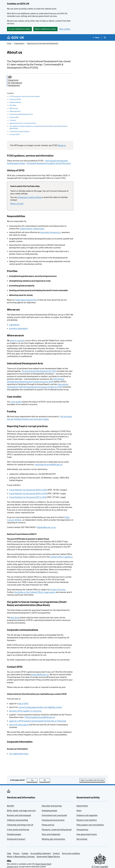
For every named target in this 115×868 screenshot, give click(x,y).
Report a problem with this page (92, 780)
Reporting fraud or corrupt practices (23, 123)
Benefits (11, 806)
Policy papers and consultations (90, 825)
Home (9, 43)
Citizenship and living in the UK (20, 825)
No (47, 780)
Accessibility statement (41, 853)
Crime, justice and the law (18, 830)
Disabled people (14, 834)
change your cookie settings (29, 197)
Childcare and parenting (17, 820)
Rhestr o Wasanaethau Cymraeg (21, 857)
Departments (82, 806)
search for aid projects (19, 725)
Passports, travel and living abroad (57, 830)
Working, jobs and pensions (53, 839)
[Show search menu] (105, 38)
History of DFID (15, 99)
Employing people (49, 811)
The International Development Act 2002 (39, 371)
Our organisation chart (19, 754)
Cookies (25, 853)
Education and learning (52, 806)
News (79, 811)
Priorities (13, 105)
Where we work (15, 111)
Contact (56, 853)
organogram (14, 325)
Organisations (19, 43)
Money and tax (48, 825)
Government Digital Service (48, 857)
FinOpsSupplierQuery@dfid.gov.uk (40, 717)
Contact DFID (15, 134)
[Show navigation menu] (96, 38)
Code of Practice (58, 590)
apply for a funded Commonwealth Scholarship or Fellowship (38, 721)
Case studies (14, 117)
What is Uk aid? (17, 204)
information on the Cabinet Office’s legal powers (35, 592)
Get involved (82, 839)
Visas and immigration (51, 834)
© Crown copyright (100, 867)
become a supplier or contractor (25, 711)
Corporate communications (20, 131)
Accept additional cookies (19, 29)
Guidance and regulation (87, 815)
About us (62, 145)
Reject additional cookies (45, 29)
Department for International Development (43, 43)
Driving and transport (16, 839)
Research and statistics (87, 820)
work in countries (17, 340)
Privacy (16, 853)
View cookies (65, 29)
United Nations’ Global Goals (32, 229)
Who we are (14, 108)
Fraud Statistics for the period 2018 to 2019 (28, 494)
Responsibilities (15, 102)
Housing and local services (53, 820)
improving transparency (50, 232)
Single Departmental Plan (26, 300)
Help (9, 853)
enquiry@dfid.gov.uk (40, 675)
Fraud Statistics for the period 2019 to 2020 (28, 490)
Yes (34, 780)
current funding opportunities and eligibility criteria (40, 707)
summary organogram (18, 328)
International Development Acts (21, 114)
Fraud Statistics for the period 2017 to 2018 (28, 497)
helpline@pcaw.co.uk (46, 527)
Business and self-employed (19, 815)
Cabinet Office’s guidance (61, 557)
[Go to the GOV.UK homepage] (15, 38)
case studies (16, 402)
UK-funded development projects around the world (49, 163)
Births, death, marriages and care (21, 811)
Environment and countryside (54, 815)
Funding (13, 120)
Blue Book (15, 618)
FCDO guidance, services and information (25, 96)
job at (23, 704)
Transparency (82, 830)
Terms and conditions (71, 853)
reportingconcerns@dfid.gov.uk (49, 464)
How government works (87, 834)
